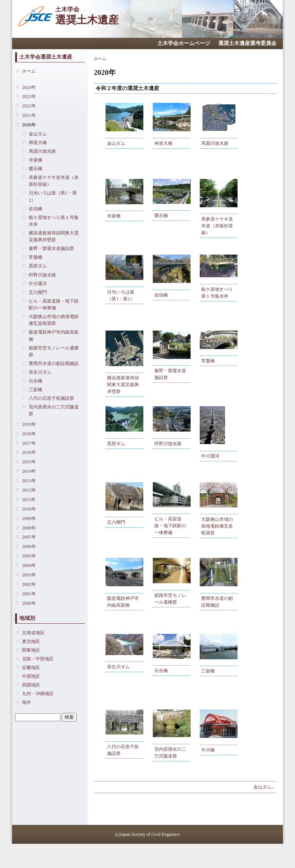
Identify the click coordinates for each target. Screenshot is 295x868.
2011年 (29, 500)
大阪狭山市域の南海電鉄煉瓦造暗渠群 (54, 320)
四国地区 (31, 685)
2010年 (29, 509)
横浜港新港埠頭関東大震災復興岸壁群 (54, 236)
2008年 (29, 528)
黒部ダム (38, 266)
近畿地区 (31, 668)
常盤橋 (36, 257)
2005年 (29, 556)
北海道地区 (33, 633)
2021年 (29, 115)
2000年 (29, 603)
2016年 (29, 452)
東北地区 (31, 641)
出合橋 (36, 381)
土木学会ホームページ (184, 43)
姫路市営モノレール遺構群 (54, 351)
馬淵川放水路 (42, 151)
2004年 (29, 565)
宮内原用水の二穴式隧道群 (54, 410)
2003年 (29, 575)
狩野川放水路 (42, 275)
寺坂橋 (36, 160)
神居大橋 (38, 143)
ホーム (29, 71)
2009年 (29, 519)
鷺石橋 (36, 169)
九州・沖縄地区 (38, 694)
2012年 (29, 490)
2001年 (29, 594)
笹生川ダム (40, 372)
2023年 (29, 96)
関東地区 (31, 650)
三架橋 (36, 390)
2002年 (29, 584)
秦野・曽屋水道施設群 (51, 248)
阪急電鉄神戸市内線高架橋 (54, 335)
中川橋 (208, 750)
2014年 (29, 471)
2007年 (29, 537)
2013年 (29, 481)
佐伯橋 (36, 209)
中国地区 (31, 676)
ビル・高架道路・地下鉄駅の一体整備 (54, 304)
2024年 (29, 87)
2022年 (29, 106)
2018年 (29, 434)
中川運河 (38, 284)
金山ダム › (264, 787)
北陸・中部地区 (38, 659)
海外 (26, 702)
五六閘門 (38, 292)
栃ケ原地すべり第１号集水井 (54, 221)
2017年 (29, 443)
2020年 (29, 125)
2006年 (29, 547)
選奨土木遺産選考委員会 (247, 43)
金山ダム (38, 134)
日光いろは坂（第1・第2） (53, 196)
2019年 (29, 424)
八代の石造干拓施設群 (51, 398)
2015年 (29, 462)
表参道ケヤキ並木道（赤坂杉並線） (54, 181)
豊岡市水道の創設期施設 (54, 363)
